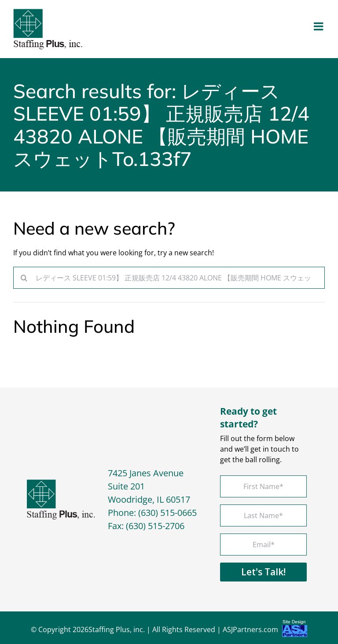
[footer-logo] (61, 483)
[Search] (24, 278)
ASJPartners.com (265, 631)
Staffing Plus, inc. (117, 629)
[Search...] (169, 278)
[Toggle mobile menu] (319, 26)
